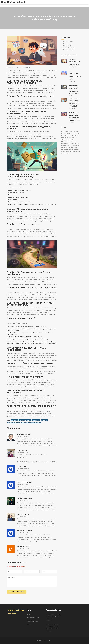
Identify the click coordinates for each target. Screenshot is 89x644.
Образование (68, 42)
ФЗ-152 (29, 624)
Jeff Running (11, 67)
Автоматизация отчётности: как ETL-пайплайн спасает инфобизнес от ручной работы (74, 89)
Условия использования (33, 617)
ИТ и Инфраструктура (69, 50)
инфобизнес (15, 420)
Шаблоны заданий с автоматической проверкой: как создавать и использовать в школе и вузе (75, 103)
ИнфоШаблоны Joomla (14, 2)
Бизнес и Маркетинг (69, 48)
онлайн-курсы (36, 420)
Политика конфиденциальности (32, 621)
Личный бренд (68, 44)
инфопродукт (25, 422)
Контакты (29, 627)
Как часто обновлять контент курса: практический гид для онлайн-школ (75, 63)
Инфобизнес (67, 46)
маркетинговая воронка (13, 422)
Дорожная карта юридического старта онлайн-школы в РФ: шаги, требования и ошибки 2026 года (75, 116)
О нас (28, 615)
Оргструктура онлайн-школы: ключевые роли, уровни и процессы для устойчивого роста (75, 76)
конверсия (44, 420)
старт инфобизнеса (35, 422)
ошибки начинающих (25, 420)
